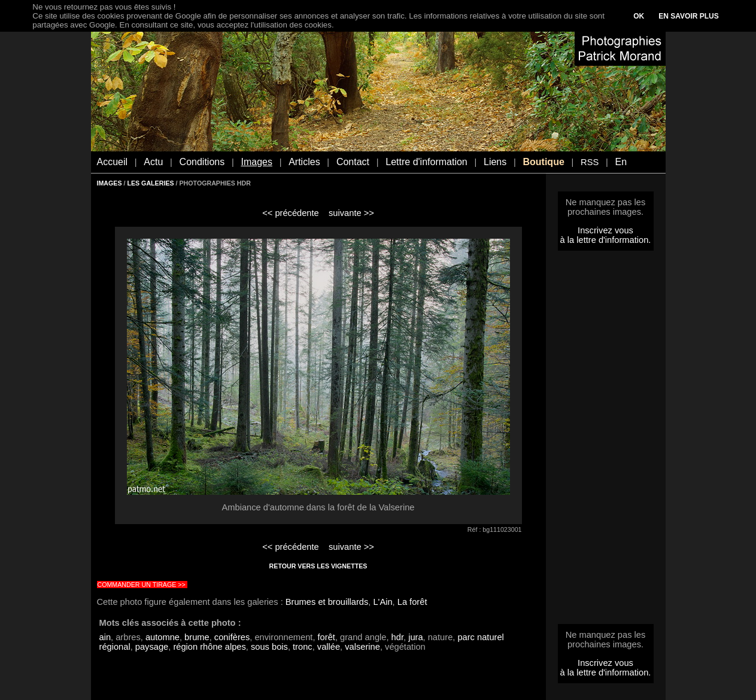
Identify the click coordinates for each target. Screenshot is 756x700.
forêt (327, 637)
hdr (397, 637)
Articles (304, 162)
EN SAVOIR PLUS (688, 16)
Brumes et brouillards (327, 602)
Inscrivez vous (605, 230)
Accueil (113, 162)
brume (197, 637)
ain (105, 637)
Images (256, 162)
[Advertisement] (606, 441)
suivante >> (351, 213)
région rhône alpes (209, 647)
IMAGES (110, 183)
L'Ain (382, 602)
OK (639, 16)
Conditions (202, 162)
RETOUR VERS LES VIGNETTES (318, 566)
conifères (232, 637)
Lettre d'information (426, 162)
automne (163, 637)
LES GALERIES (150, 183)
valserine (362, 647)
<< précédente (291, 213)
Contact (353, 162)
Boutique (543, 162)
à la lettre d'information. (606, 240)
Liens (495, 162)
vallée (329, 647)
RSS (590, 162)
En (621, 162)
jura (415, 637)
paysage (152, 647)
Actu (153, 162)
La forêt (412, 602)
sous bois (269, 647)
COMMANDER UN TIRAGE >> (142, 585)
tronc (303, 647)
